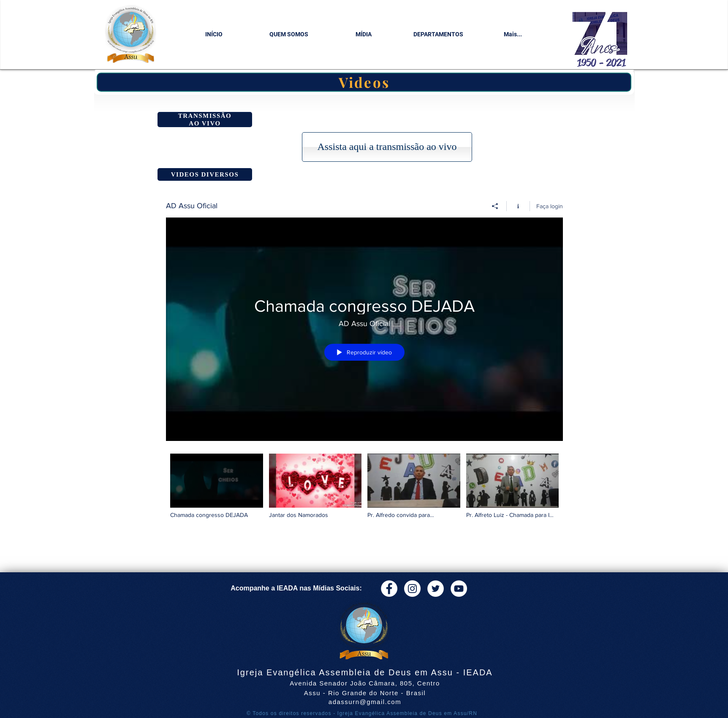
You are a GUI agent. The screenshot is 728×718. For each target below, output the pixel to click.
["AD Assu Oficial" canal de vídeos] (364, 492)
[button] (289, 34)
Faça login (550, 206)
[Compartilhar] (495, 206)
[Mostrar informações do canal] (518, 206)
